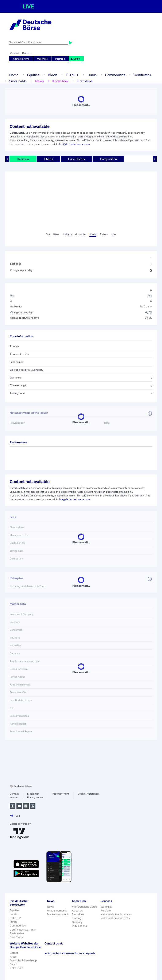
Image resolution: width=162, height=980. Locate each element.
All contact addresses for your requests (70, 953)
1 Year (93, 234)
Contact (15, 53)
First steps (85, 81)
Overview (23, 159)
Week (56, 234)
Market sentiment (58, 914)
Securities (78, 914)
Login (75, 59)
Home (14, 75)
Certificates (142, 75)
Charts (49, 159)
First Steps (16, 937)
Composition (109, 159)
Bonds (53, 75)
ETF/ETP (72, 75)
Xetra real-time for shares (116, 914)
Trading (77, 918)
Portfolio (60, 59)
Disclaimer (33, 794)
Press (13, 957)
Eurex (13, 964)
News (40, 81)
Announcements (57, 911)
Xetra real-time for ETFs (115, 918)
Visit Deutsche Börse (84, 907)
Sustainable (18, 81)
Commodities (115, 75)
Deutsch (27, 53)
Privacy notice (35, 797)
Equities (33, 75)
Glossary (77, 922)
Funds (92, 75)
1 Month (67, 234)
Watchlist (42, 59)
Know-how (60, 81)
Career (14, 953)
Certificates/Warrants (23, 930)
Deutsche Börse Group (23, 960)
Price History (77, 159)
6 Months (81, 234)
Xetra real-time (21, 59)
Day (48, 234)
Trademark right (60, 794)
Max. (114, 234)
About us (77, 911)
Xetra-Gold (16, 968)
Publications (79, 926)
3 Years (104, 234)
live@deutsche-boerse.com (74, 144)
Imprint (14, 797)
